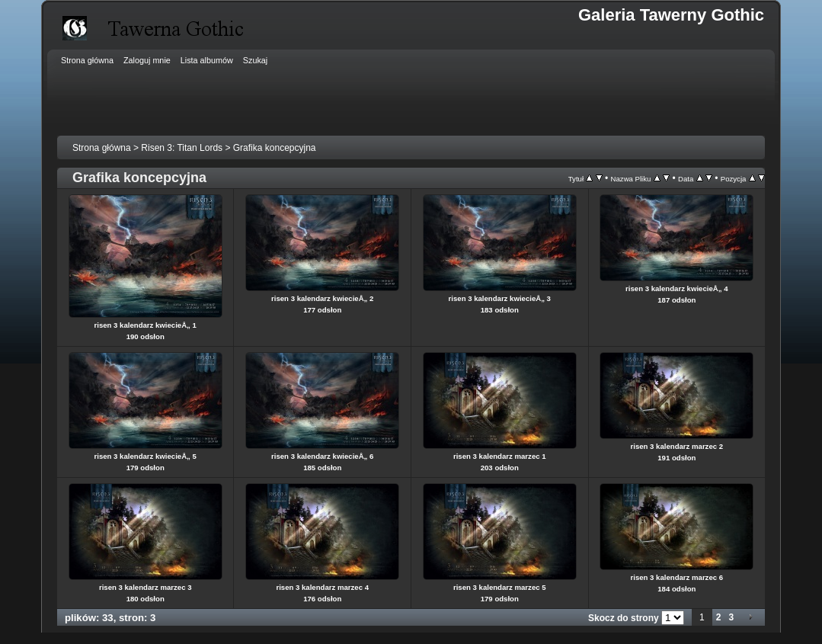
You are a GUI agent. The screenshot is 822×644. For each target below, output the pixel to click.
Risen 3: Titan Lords (182, 148)
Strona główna (102, 148)
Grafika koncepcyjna (275, 148)
